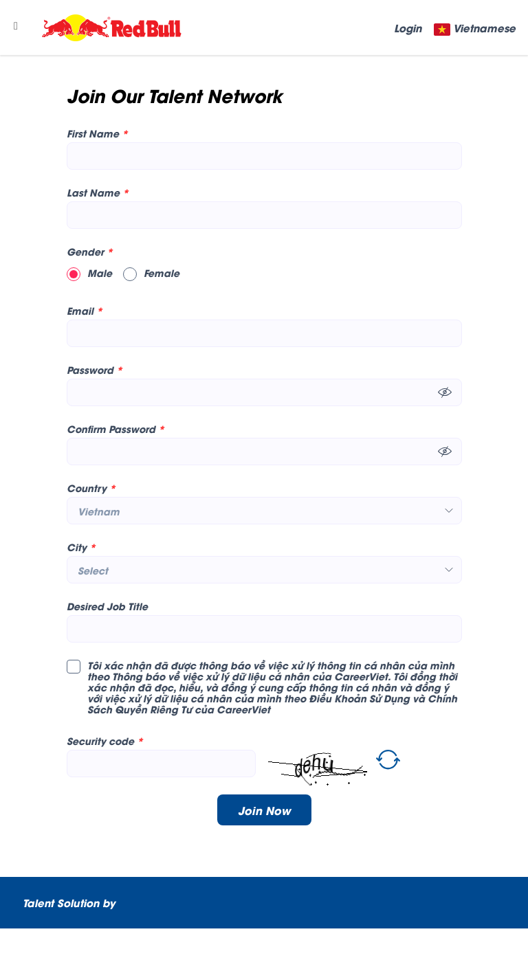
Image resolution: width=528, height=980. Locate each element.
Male (89, 273)
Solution (80, 902)
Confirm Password (115, 429)
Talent (40, 902)
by (111, 902)
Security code (105, 741)
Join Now (264, 810)
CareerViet (71, 954)
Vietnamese (484, 27)
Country (91, 488)
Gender (90, 252)
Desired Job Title (107, 606)
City (81, 547)
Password (95, 370)
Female (151, 273)
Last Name (98, 192)
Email (85, 311)
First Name (97, 133)
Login (408, 27)
